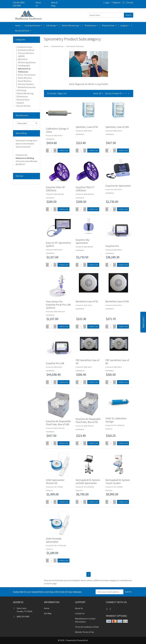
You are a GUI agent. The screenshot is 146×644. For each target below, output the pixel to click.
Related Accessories (27, 87)
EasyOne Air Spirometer (118, 186)
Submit (128, 592)
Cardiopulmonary (33, 26)
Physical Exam (108, 26)
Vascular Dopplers (26, 84)
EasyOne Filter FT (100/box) (85, 189)
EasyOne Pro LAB (55, 363)
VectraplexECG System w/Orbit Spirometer (88, 482)
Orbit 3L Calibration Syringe (116, 420)
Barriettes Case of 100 (117, 301)
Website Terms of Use (85, 632)
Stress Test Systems (27, 75)
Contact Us (80, 613)
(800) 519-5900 (21, 617)
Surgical (124, 26)
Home (18, 26)
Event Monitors (25, 81)
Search (129, 15)
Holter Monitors (25, 78)
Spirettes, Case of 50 (87, 127)
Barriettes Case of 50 (87, 301)
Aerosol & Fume (22, 31)
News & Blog (54, 4)
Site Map (48, 613)
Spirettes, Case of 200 (117, 127)
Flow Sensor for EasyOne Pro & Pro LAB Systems (58, 305)
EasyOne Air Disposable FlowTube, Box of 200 (58, 423)
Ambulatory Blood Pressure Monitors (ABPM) (26, 53)
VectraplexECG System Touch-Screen (118, 482)
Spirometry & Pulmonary (75, 46)
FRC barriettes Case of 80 (117, 362)
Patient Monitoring (70, 26)
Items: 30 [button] (97, 93)
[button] (126, 93)
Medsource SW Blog (25, 158)
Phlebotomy (90, 26)
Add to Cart (63, 150)
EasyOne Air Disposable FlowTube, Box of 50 (88, 420)
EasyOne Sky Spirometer (83, 241)
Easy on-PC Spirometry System (58, 244)
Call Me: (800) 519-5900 (19, 4)
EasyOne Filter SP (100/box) (55, 189)
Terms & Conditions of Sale (87, 627)
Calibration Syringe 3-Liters (58, 130)
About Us (38, 4)
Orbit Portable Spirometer (54, 540)
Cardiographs (24, 66)
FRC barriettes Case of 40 (87, 362)
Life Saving (51, 26)
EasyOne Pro (112, 246)
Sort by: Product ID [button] (113, 93)
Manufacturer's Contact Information (85, 620)
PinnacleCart (82, 640)
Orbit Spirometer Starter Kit (55, 482)
